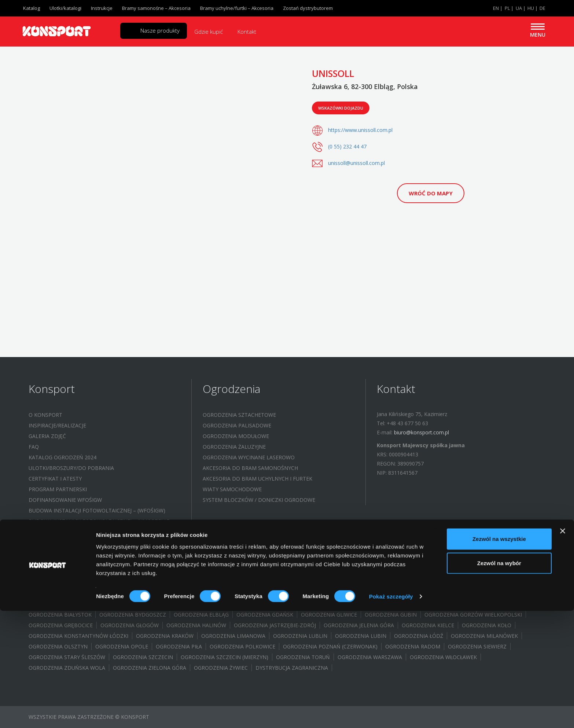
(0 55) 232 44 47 (347, 146)
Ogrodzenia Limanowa (233, 636)
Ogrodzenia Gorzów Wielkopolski (473, 615)
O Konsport (45, 415)
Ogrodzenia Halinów (196, 625)
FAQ (34, 447)
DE (542, 8)
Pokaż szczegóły (391, 714)
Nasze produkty (160, 30)
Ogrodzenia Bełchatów (245, 604)
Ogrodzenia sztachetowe (239, 415)
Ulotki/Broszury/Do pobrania (71, 468)
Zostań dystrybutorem (308, 8)
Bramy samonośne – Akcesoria (156, 8)
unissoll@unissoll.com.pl (356, 163)
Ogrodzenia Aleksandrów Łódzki (76, 604)
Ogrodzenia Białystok (60, 615)
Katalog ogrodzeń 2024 (62, 457)
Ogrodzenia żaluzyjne (234, 447)
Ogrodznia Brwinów (386, 604)
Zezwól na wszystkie (499, 656)
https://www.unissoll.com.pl (360, 130)
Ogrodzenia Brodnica (317, 604)
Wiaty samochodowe (232, 489)
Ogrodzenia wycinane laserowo (249, 457)
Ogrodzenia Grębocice (61, 625)
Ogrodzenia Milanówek (484, 636)
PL (507, 8)
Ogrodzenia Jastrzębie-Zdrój (275, 625)
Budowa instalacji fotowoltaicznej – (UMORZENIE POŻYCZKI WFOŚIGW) (99, 526)
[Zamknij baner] (563, 648)
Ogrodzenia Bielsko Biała (167, 604)
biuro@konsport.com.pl (422, 432)
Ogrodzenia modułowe (236, 436)
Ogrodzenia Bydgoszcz (133, 615)
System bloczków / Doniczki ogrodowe (259, 500)
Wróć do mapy (431, 193)
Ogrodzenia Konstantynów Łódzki (78, 636)
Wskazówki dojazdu (341, 108)
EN (496, 8)
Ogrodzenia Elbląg (201, 615)
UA (519, 8)
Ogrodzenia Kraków (165, 636)
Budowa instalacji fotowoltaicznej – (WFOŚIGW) (97, 510)
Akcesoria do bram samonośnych (250, 468)
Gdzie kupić (209, 32)
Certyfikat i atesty (55, 479)
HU (531, 8)
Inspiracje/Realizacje (57, 425)
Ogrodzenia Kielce (428, 625)
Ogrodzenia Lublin (300, 636)
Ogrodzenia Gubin (391, 615)
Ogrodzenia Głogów (130, 625)
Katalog (32, 8)
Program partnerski (58, 489)
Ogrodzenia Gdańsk (265, 615)
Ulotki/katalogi (65, 8)
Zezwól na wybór (499, 680)
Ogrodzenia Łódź (419, 636)
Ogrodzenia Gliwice (329, 615)
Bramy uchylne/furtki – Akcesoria (237, 8)
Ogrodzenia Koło (487, 625)
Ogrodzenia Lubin (361, 636)
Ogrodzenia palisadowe (237, 425)
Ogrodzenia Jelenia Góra (359, 625)
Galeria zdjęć (47, 436)
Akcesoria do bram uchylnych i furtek (257, 479)
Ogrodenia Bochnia (450, 604)
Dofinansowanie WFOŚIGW (65, 500)
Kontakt (247, 32)
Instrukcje (102, 8)
